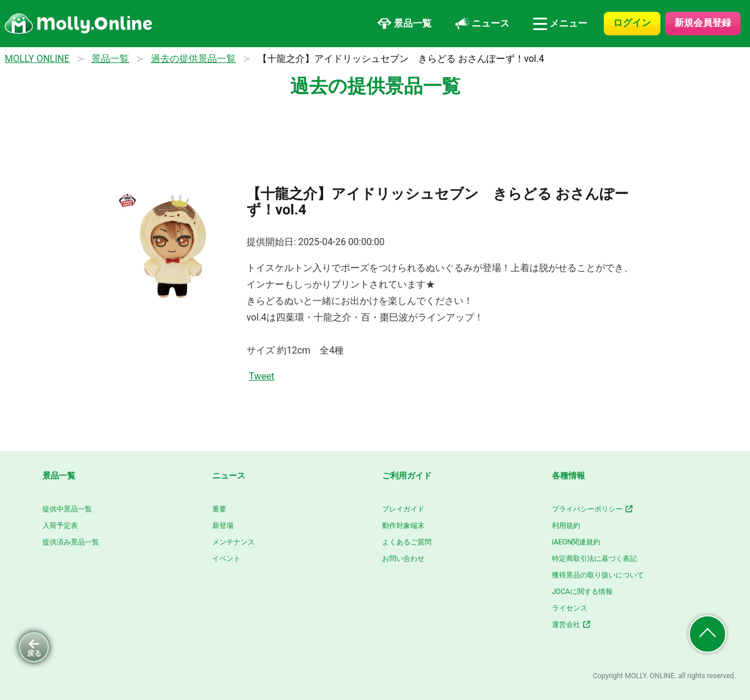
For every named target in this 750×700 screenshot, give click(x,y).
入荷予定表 (60, 526)
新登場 (223, 526)
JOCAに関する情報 (582, 592)
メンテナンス (233, 542)
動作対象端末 (403, 526)
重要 (219, 509)
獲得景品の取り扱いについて (598, 575)
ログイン (632, 23)
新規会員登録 (703, 23)
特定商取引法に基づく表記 (594, 559)
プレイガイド (403, 509)
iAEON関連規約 (576, 542)
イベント (226, 559)
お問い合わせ (403, 559)
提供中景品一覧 (67, 509)
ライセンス (570, 608)
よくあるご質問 (407, 542)
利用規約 (566, 526)
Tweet (261, 376)
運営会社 (572, 625)
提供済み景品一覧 (71, 542)
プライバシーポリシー (593, 509)
